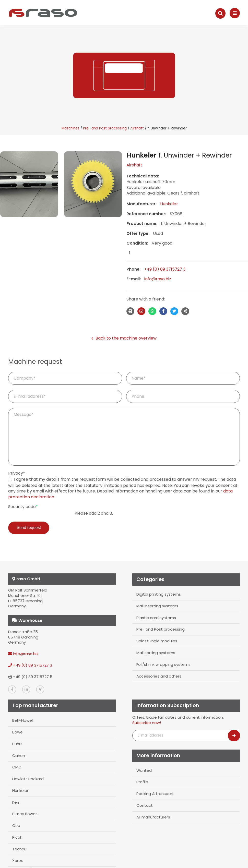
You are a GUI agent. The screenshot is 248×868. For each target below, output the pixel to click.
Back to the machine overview (124, 338)
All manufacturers (153, 817)
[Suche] (220, 13)
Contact (145, 805)
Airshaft (137, 128)
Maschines (70, 128)
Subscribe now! (147, 723)
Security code (23, 507)
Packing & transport (155, 794)
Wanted (144, 770)
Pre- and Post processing (105, 128)
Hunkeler (169, 204)
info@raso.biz (158, 279)
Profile (142, 782)
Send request (29, 528)
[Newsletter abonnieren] (234, 736)
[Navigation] (235, 13)
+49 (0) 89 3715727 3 (165, 269)
